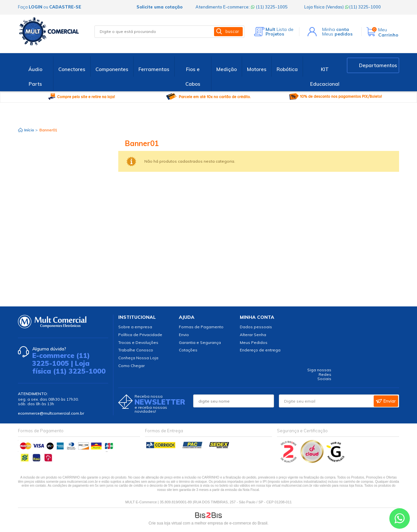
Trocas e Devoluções (138, 342)
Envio (184, 335)
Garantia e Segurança (200, 342)
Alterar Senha (253, 335)
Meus (337, 34)
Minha (336, 29)
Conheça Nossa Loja (138, 358)
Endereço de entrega (260, 350)
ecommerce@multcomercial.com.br (51, 413)
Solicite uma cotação (159, 7)
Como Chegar (131, 366)
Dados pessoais (256, 327)
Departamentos (378, 65)
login (36, 7)
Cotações (188, 350)
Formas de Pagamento (201, 327)
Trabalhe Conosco (136, 350)
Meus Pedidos (254, 342)
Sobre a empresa (135, 327)
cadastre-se (65, 7)
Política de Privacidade (140, 335)
